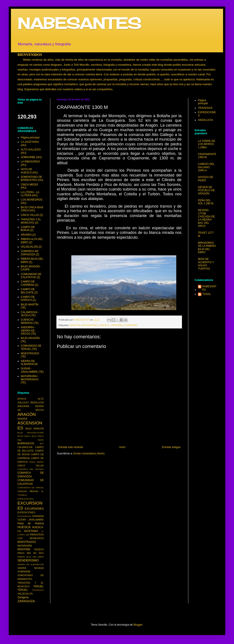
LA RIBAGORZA (35, 535)
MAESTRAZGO (27, 542)
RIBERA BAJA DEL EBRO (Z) (32, 260)
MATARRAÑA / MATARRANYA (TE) (30, 379)
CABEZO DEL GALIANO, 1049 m (206, 167)
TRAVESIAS (38, 590)
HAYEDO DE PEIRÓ (206, 179)
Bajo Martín (31, 440)
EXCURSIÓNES (34, 509)
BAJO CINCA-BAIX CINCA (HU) (32, 209)
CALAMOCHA (25, 447)
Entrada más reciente (70, 447)
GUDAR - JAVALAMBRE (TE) (32, 370)
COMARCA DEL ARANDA (31, 469)
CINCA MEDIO (36, 462)
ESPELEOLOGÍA (26, 499)
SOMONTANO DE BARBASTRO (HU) (32, 178)
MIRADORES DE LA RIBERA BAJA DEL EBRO (207, 248)
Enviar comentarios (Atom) (89, 453)
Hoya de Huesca (31, 523)
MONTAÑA (117, 325)
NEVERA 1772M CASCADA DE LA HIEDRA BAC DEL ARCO (206, 218)
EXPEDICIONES (26, 512)
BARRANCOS (26, 443)
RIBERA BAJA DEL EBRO (31, 557)
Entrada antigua (171, 447)
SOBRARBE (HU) (31, 157)
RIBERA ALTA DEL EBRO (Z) (32, 241)
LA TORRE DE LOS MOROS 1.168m (207, 144)
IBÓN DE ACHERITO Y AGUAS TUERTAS (206, 264)
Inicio (122, 447)
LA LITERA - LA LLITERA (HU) (30, 194)
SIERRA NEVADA (31, 568)
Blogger (138, 625)
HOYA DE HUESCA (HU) (29, 171)
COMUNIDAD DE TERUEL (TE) (31, 347)
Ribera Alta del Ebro (31, 553)
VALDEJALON (25, 594)
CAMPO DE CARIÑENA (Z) (30, 283)
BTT (42, 444)
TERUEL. (23, 590)
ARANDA (22, 419)
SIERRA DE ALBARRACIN (29, 363)
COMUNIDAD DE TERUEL (31, 488)
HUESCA (24, 527)
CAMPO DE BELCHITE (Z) (29, 291)
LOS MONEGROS (31, 538)
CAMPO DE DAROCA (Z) (28, 298)
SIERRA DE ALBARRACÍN (31, 564)
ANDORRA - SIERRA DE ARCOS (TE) (28, 331)
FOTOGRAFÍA (24, 516)
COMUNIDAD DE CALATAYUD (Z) (31, 276)
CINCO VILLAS (31, 466)
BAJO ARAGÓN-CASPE (31, 433)
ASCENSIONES (90, 325)
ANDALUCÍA (37, 402)
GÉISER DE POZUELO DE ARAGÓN (206, 190)
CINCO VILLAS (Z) (32, 215)
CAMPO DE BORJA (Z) (28, 229)
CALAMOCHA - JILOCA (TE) (30, 314)
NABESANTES (79, 23)
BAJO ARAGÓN (35, 429)
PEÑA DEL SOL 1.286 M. (206, 202)
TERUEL (39, 586)
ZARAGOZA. (27, 601)
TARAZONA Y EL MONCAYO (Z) (31, 221)
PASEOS (39, 549)
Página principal (30, 138)
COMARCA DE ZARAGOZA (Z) (30, 253)
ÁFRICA (22, 399)
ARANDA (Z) (28, 235)
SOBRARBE (131, 325)
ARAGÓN (75, 325)
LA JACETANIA (28, 531)
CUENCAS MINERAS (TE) (30, 321)
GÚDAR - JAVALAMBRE (31, 520)
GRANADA (38, 516)
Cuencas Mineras (28, 491)
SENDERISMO (28, 560)
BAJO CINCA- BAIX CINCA (31, 436)
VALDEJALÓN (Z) (31, 247)
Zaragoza (23, 597)
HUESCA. (105, 325)
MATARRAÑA (25, 546)
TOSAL (207, 294)
